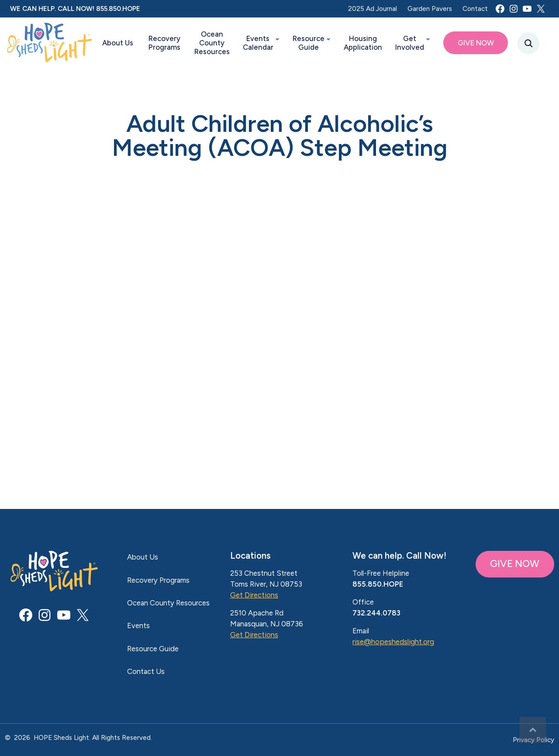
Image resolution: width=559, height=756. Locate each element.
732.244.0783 (376, 613)
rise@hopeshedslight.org (393, 642)
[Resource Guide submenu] (328, 39)
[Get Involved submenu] (428, 39)
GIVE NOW (515, 564)
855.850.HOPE (118, 9)
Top (533, 730)
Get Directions (254, 595)
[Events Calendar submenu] (277, 39)
